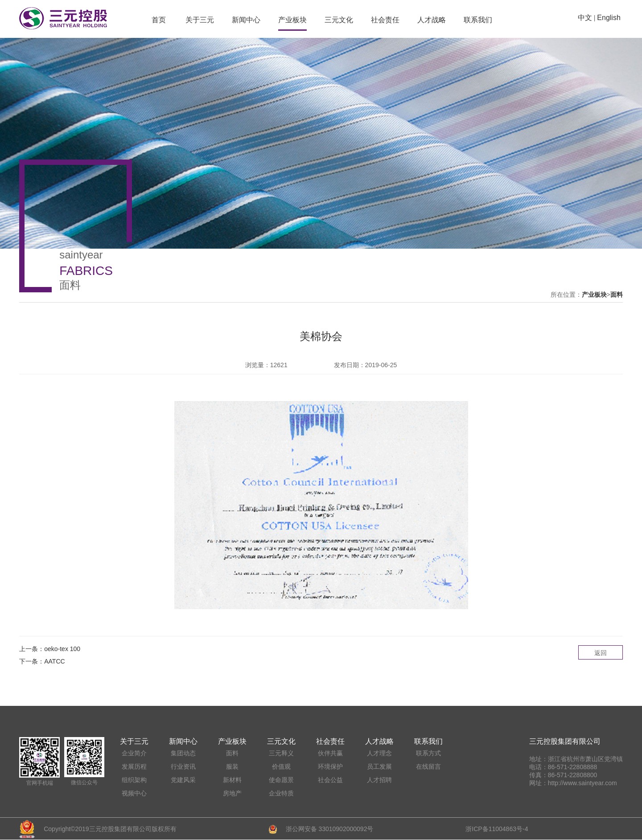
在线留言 (428, 766)
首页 (159, 20)
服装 (232, 766)
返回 (601, 653)
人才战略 (432, 20)
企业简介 (134, 753)
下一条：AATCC (42, 661)
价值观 (281, 766)
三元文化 (339, 20)
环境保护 (330, 766)
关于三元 (200, 20)
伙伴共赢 (330, 753)
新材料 (232, 780)
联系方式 (428, 753)
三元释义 (281, 753)
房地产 (232, 793)
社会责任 (385, 20)
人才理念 (379, 753)
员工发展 (379, 766)
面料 (617, 295)
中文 (585, 18)
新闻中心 (246, 20)
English (609, 18)
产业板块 (292, 20)
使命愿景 (281, 780)
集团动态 (183, 753)
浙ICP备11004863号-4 (497, 829)
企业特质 (281, 793)
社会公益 (330, 780)
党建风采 (183, 780)
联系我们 (478, 20)
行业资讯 (183, 766)
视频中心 (134, 793)
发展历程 (134, 766)
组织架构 (134, 780)
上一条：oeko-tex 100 (50, 649)
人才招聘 (379, 780)
